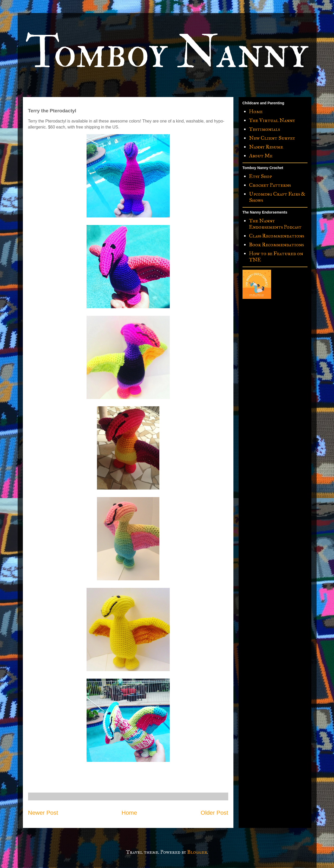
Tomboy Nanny (167, 53)
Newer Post (43, 813)
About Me (261, 156)
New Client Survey (272, 138)
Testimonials (264, 129)
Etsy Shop (260, 176)
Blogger (197, 852)
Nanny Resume (266, 147)
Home (129, 813)
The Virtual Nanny (272, 120)
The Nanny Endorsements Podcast (275, 224)
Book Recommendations (276, 245)
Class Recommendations (277, 236)
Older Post (214, 813)
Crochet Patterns (270, 185)
